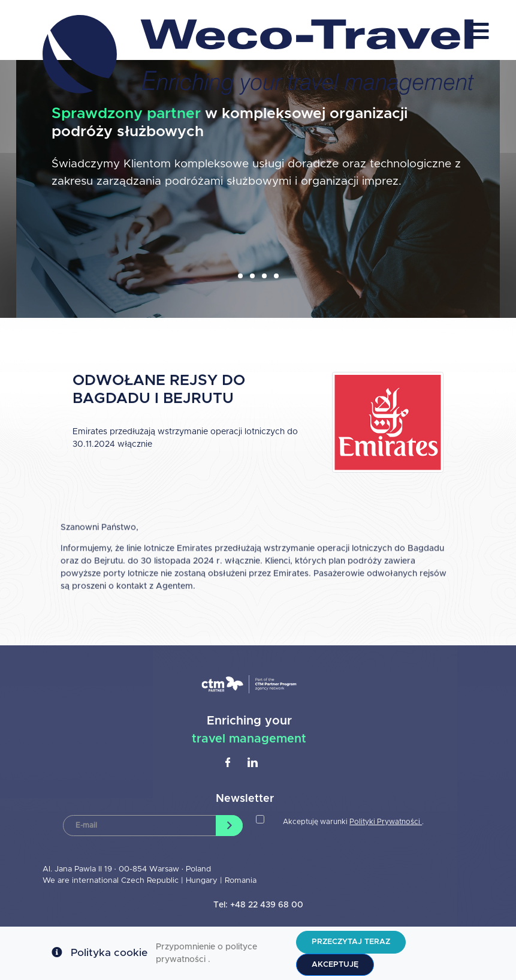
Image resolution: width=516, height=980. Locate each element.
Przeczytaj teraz (351, 942)
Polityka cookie (109, 953)
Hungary (203, 881)
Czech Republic (150, 881)
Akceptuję (335, 965)
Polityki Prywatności (386, 822)
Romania (241, 881)
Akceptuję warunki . (353, 822)
